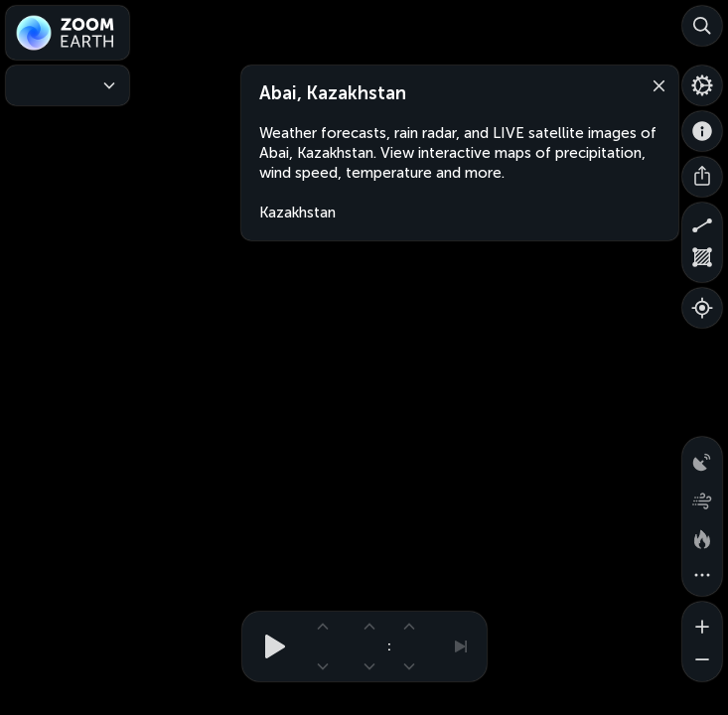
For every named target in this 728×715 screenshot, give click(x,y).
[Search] (702, 26)
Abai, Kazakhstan (332, 93)
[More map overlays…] (702, 576)
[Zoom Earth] (68, 33)
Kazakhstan (297, 213)
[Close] (655, 84)
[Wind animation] (702, 497)
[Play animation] (269, 646)
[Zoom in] (702, 622)
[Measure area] (702, 262)
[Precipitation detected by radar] (702, 457)
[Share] (702, 177)
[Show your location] (702, 308)
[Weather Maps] (68, 85)
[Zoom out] (702, 661)
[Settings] (702, 85)
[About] (702, 131)
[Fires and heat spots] (702, 536)
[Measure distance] (702, 222)
